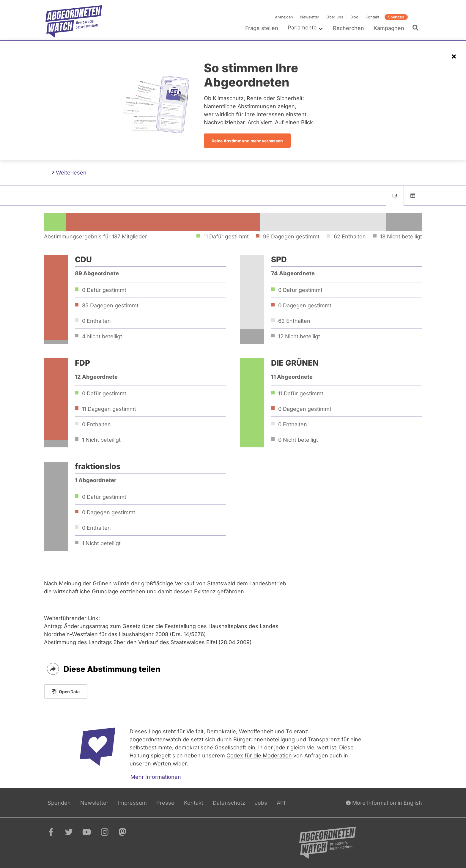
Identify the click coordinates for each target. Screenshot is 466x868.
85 (110, 305)
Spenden (396, 17)
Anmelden (284, 17)
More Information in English (384, 803)
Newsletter (310, 17)
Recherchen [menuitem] (348, 28)
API (281, 803)
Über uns (335, 17)
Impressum (132, 803)
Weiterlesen (69, 172)
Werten (162, 764)
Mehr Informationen (156, 777)
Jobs (261, 803)
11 (109, 409)
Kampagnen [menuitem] (389, 28)
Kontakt (372, 17)
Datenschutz (229, 803)
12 (299, 336)
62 (294, 321)
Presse (165, 803)
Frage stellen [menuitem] (262, 28)
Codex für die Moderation (259, 755)
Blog (354, 17)
